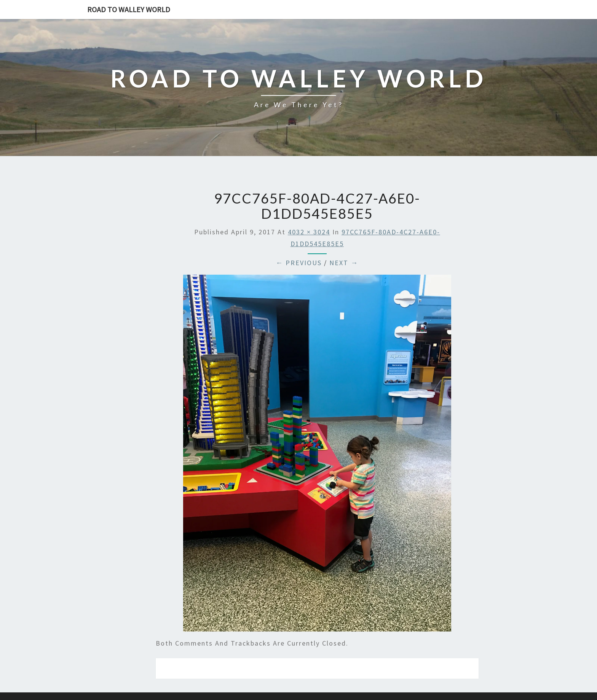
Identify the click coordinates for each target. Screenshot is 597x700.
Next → (344, 263)
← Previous (299, 263)
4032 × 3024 (309, 232)
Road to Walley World (129, 9)
